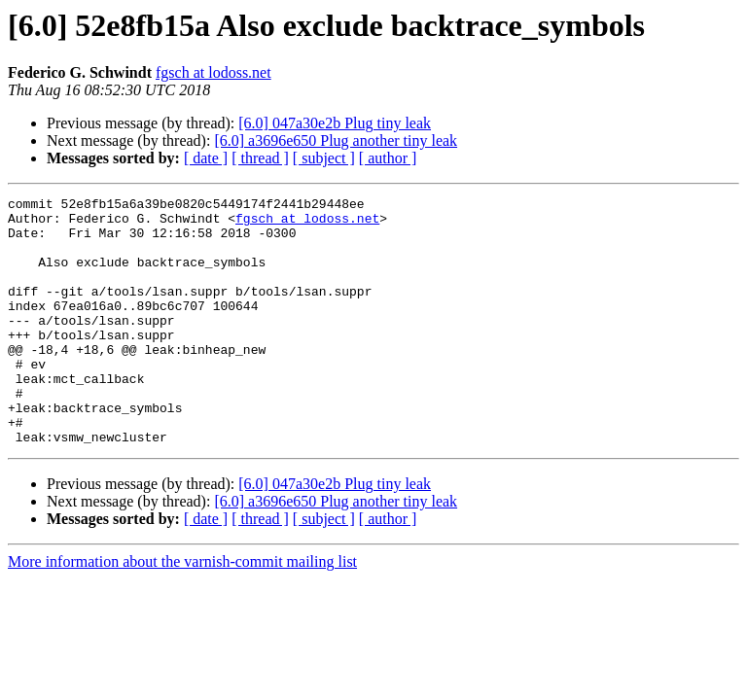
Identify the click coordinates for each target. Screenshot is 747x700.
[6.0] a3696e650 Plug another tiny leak (336, 140)
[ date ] (206, 158)
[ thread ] (260, 158)
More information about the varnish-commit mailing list (182, 611)
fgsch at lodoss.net (213, 72)
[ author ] (388, 158)
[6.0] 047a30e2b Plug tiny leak (335, 123)
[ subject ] (324, 158)
